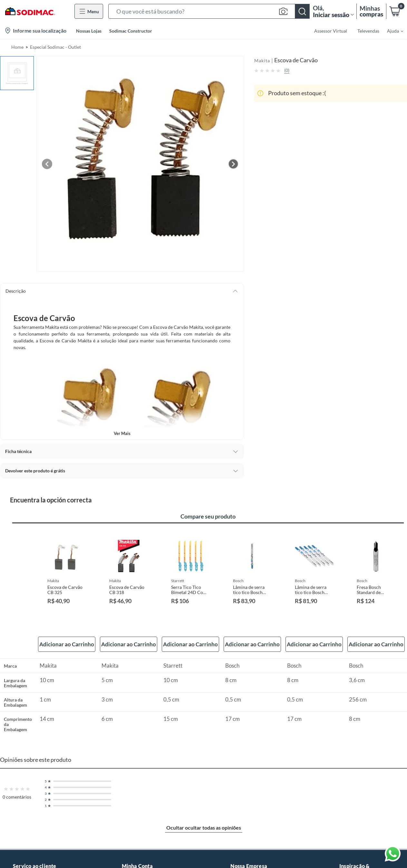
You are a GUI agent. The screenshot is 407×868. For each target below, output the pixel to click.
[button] (209, 11)
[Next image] (233, 164)
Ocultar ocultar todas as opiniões (204, 828)
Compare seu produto (208, 516)
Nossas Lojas (89, 31)
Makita (262, 61)
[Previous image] (47, 164)
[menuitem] (391, 31)
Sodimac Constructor (131, 31)
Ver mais (122, 433)
